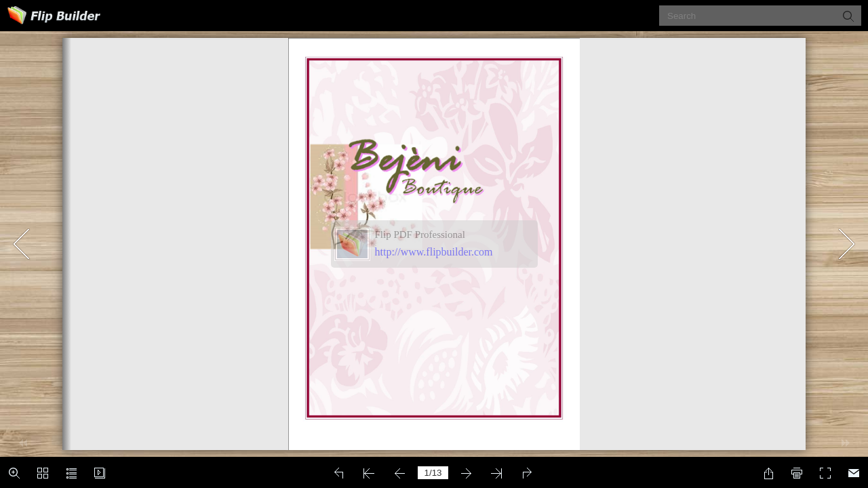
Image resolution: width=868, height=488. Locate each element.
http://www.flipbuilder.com (434, 252)
